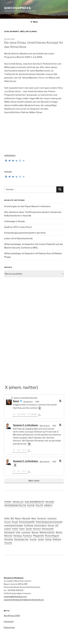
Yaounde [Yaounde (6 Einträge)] (8, 543)
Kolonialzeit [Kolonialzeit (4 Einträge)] (9, 532)
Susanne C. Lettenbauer (26, 425)
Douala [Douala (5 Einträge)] (15, 522)
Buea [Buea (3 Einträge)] (34, 518)
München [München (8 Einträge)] (8, 536)
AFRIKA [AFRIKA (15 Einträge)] (8, 502)
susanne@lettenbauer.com (15, 597)
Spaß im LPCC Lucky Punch (18, 227)
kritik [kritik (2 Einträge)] (18, 532)
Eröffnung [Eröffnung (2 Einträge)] (29, 525)
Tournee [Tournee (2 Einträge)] (33, 539)
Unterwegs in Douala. (15, 221)
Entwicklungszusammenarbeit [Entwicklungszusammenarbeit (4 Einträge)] (49, 522)
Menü (34, 22)
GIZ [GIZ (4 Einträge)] (57, 525)
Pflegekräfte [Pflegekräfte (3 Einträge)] (38, 536)
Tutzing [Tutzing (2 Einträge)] (48, 539)
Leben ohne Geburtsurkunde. (19, 238)
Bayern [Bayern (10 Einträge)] (18, 518)
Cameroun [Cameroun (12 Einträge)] (52, 518)
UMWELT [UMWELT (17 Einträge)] (48, 505)
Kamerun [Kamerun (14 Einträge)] (37, 529)
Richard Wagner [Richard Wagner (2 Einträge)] (52, 536)
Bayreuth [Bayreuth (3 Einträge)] (26, 518)
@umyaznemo (28, 401)
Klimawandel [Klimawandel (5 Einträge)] (48, 529)
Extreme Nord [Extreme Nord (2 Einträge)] (40, 525)
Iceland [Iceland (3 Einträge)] (7, 529)
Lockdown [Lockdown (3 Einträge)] (26, 532)
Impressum (9, 621)
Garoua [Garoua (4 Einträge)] (51, 525)
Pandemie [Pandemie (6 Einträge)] (27, 536)
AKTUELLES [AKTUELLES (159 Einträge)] (18, 502)
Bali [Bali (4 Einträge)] (12, 518)
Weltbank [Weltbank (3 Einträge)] (57, 539)
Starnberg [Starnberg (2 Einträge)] (9, 539)
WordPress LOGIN (12, 616)
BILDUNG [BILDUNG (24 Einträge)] (50, 502)
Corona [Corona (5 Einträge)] (7, 522)
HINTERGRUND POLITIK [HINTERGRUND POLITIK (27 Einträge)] (15, 505)
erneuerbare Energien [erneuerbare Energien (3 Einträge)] (14, 525)
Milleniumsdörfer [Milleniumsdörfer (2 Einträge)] (47, 532)
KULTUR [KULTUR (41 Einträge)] (31, 505)
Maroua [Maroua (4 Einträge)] (35, 532)
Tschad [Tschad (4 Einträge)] (41, 539)
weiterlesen (10, 155)
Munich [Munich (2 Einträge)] (59, 532)
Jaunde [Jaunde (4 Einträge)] (29, 529)
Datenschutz (9, 627)
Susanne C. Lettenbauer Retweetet (25, 398)
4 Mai (37, 401)
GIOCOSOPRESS (18, 8)
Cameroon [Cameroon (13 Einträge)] (42, 518)
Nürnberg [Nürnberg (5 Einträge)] (18, 536)
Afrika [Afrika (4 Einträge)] (7, 518)
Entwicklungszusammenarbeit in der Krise (25, 233)
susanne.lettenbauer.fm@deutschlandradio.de (24, 600)
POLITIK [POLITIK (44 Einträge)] (39, 505)
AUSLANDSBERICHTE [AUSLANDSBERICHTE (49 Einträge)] (34, 502)
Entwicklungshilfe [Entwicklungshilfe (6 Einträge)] (27, 522)
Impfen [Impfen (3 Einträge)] (15, 529)
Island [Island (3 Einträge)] (22, 529)
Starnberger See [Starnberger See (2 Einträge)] (21, 539)
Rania (16, 401)
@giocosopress (45, 425)
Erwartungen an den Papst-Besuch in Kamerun (27, 206)
